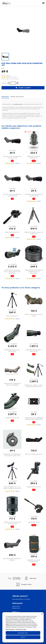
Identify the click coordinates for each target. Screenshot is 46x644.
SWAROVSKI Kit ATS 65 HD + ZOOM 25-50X (12, 351)
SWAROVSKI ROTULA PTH (34, 487)
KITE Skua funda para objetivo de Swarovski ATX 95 (12, 195)
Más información (10, 629)
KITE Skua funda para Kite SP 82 (34, 454)
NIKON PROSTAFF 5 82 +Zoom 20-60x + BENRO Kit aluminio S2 (12, 488)
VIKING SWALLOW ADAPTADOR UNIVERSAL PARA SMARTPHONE (34, 419)
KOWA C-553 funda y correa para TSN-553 (34, 315)
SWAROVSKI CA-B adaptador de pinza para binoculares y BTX (12, 455)
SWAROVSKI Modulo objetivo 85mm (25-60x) (34, 351)
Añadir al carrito (23, 88)
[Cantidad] (13, 83)
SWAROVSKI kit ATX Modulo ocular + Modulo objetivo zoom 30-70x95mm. (12, 272)
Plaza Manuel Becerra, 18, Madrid (21, 599)
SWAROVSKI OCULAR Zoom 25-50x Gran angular (12, 523)
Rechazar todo (23, 633)
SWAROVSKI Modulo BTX (12, 418)
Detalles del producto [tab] (17, 97)
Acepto (23, 637)
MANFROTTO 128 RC (34, 522)
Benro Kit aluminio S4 (12, 316)
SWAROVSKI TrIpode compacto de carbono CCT (34, 233)
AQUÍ (7, 624)
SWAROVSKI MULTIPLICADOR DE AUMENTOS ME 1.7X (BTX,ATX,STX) (34, 272)
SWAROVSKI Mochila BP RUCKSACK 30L (34, 157)
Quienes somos (16, 608)
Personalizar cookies (21, 629)
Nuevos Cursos (16, 606)
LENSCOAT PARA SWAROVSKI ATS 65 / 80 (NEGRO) (12, 384)
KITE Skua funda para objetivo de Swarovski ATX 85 (12, 157)
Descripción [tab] (5, 97)
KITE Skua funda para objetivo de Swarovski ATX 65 (34, 195)
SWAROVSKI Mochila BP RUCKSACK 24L (34, 561)
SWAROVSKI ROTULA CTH (12, 232)
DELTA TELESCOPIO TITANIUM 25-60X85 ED (12, 559)
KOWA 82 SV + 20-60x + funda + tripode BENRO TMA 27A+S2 (34, 386)
